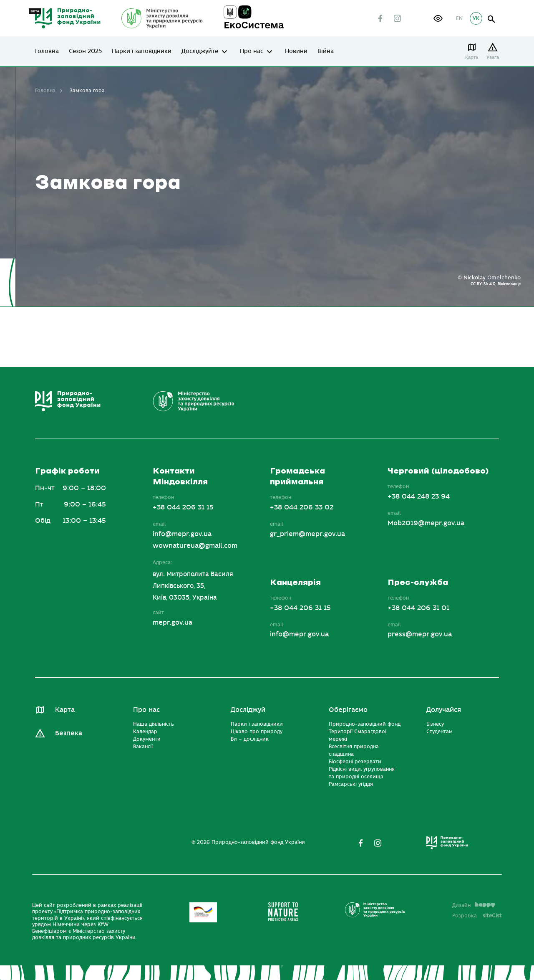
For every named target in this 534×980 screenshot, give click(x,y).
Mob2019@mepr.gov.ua (426, 523)
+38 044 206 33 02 (302, 507)
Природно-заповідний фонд (365, 724)
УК (476, 18)
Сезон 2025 (85, 51)
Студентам (440, 732)
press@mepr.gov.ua (420, 634)
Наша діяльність (154, 724)
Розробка (477, 916)
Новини (296, 51)
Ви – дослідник (250, 739)
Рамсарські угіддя (351, 784)
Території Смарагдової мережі (358, 735)
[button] (438, 18)
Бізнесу (435, 724)
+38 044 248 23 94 (419, 496)
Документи (147, 739)
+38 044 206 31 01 (418, 608)
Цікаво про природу (257, 732)
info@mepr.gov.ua (182, 534)
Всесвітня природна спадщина (354, 750)
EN (459, 18)
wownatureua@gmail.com (195, 546)
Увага (493, 57)
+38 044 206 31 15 (183, 507)
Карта (472, 57)
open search (492, 19)
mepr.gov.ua (173, 623)
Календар (145, 732)
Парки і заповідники (142, 51)
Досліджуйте (200, 51)
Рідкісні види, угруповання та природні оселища (362, 773)
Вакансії (143, 747)
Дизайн (474, 905)
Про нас (252, 51)
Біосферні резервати (355, 762)
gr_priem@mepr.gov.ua (307, 534)
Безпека (69, 733)
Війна (326, 51)
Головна (47, 51)
